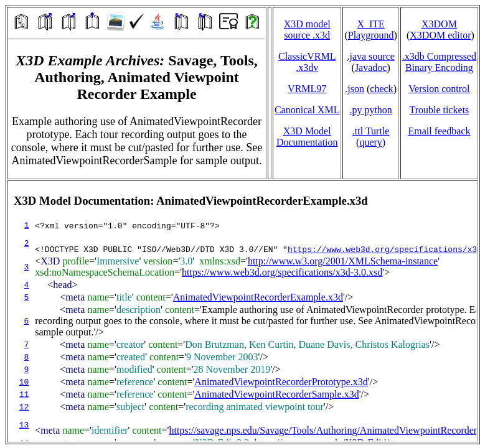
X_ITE (370, 24)
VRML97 (307, 89)
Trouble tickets (439, 110)
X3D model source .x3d (307, 30)
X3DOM (439, 24)
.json (355, 89)
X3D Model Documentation (307, 137)
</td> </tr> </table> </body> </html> (242, 311)
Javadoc (371, 68)
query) (372, 142)
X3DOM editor (440, 35)
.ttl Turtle (371, 131)
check (381, 89)
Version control (439, 89)
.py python (370, 110)
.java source (370, 56)
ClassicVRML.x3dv (307, 62)
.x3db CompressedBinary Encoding (439, 62)
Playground (371, 35)
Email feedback (439, 131)
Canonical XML (307, 110)
